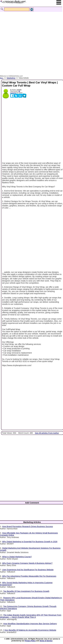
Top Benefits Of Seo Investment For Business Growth (26, 591)
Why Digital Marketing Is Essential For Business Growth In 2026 (30, 542)
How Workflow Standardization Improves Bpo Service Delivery (30, 624)
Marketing (11, 78)
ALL (2, 78)
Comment (13, 93)
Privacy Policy (30, 641)
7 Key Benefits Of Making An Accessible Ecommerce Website (30, 630)
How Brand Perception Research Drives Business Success (28, 526)
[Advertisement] (31, 41)
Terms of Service (46, 641)
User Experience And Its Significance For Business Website (28, 570)
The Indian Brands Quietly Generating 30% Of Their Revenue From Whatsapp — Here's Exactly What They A (31, 616)
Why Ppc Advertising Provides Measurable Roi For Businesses (29, 576)
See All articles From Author (47, 433)
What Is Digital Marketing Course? (17, 557)
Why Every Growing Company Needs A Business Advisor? (27, 563)
